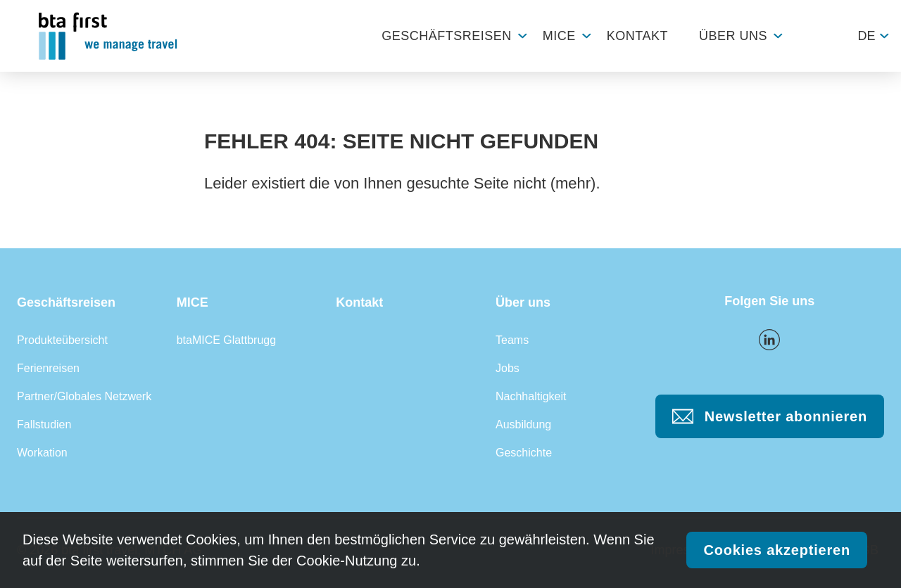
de (866, 36)
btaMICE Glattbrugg (226, 340)
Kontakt (637, 36)
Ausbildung (523, 424)
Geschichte (524, 453)
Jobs (508, 368)
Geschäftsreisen (447, 36)
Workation (42, 453)
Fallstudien (44, 424)
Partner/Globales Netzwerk (84, 396)
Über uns (733, 36)
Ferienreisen (48, 368)
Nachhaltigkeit (531, 396)
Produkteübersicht (62, 340)
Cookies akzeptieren (777, 550)
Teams (512, 340)
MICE (559, 36)
